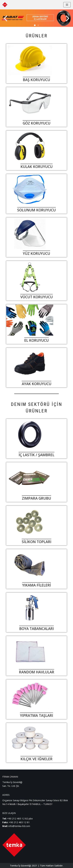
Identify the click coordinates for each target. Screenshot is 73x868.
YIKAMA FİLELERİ (37, 585)
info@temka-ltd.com (19, 826)
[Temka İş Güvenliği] (5, 5)
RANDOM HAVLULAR (37, 672)
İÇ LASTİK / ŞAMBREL (36, 455)
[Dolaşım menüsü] (67, 5)
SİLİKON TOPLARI (37, 542)
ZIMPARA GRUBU (36, 498)
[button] (5, 19)
